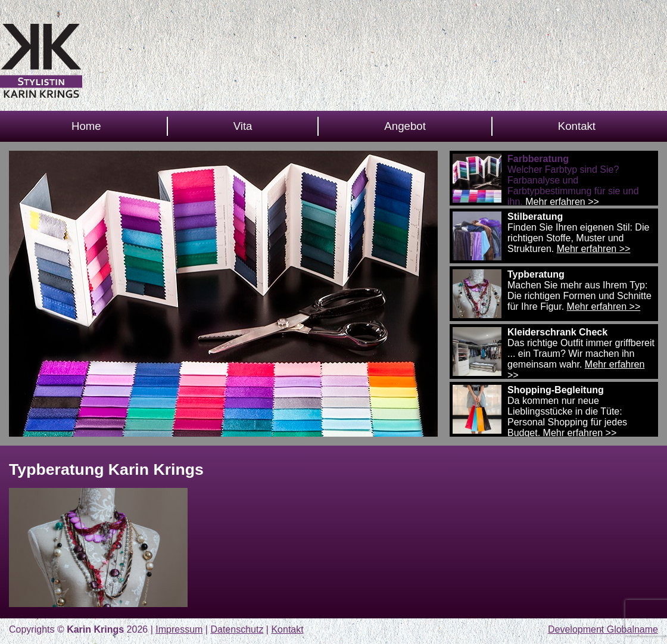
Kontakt (577, 126)
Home (86, 126)
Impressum (179, 629)
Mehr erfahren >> (562, 202)
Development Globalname (603, 629)
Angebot (405, 126)
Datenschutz (237, 629)
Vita (243, 126)
